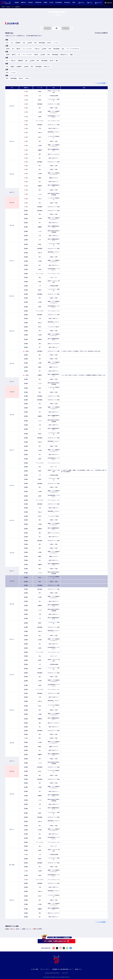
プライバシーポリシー (45, 969)
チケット (81, 3)
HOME (3, 7)
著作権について (78, 969)
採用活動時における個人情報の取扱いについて (63, 969)
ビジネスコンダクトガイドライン (52, 973)
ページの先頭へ (102, 83)
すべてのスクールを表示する (101, 33)
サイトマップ (65, 973)
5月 (66, 28)
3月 (47, 28)
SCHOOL (8, 7)
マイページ (99, 3)
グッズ (90, 3)
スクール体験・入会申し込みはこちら (55, 941)
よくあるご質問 (35, 969)
